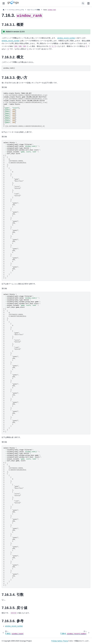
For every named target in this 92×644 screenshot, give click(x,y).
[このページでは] (88, 3)
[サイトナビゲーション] (4, 3)
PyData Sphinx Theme (60, 641)
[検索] (83, 3)
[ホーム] (4, 10)
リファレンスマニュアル (16, 10)
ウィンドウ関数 (33, 10)
